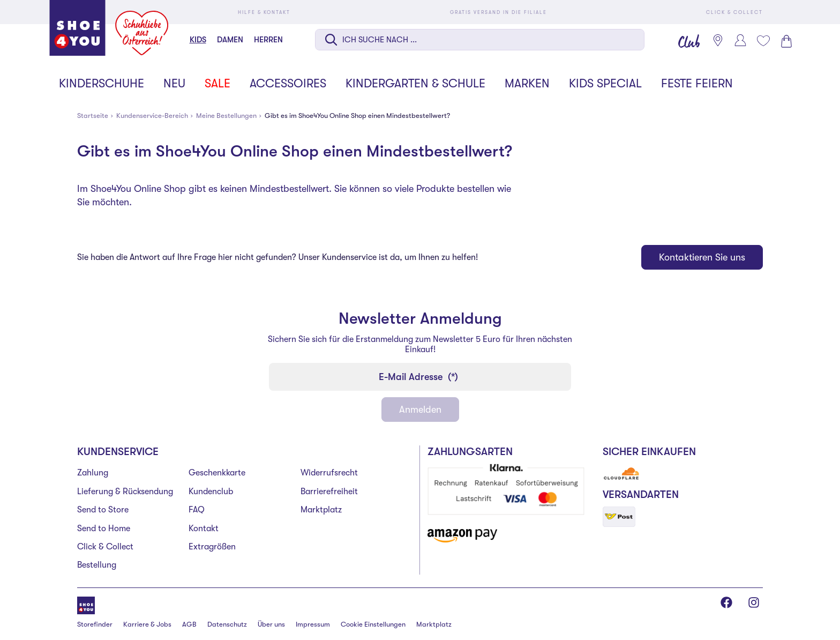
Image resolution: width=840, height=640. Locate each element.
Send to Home (104, 529)
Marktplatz (321, 510)
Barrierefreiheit (329, 492)
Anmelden (420, 410)
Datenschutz (227, 624)
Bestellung (97, 565)
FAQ (197, 510)
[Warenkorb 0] (785, 41)
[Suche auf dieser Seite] (480, 40)
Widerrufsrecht (329, 473)
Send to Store (103, 510)
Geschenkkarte (217, 473)
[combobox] (480, 41)
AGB (189, 624)
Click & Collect (105, 547)
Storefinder (95, 624)
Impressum (313, 624)
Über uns (271, 624)
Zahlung (93, 473)
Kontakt (204, 529)
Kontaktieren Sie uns (702, 257)
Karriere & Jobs (147, 624)
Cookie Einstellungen (373, 624)
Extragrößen (212, 547)
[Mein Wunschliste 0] (763, 41)
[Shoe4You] (86, 604)
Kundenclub (211, 492)
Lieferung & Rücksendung (125, 492)
